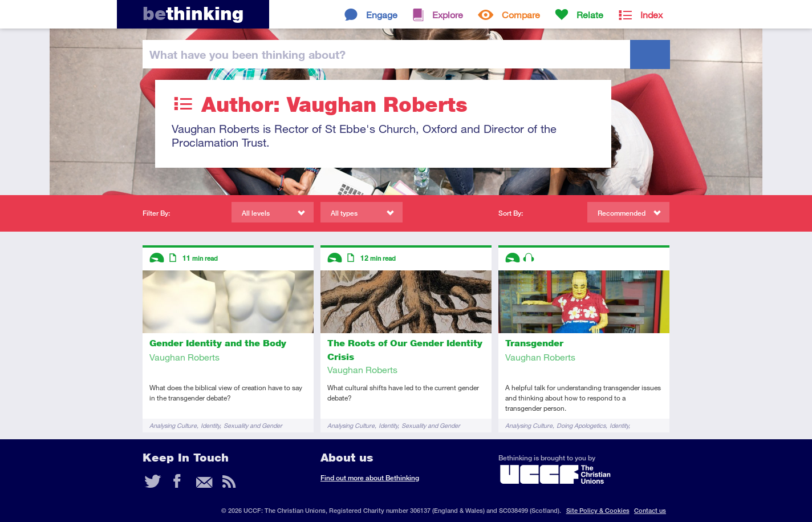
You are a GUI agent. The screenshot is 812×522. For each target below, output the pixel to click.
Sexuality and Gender (253, 425)
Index (651, 15)
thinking (193, 13)
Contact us (650, 510)
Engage (382, 15)
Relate (590, 15)
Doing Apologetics (581, 425)
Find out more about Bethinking (370, 478)
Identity (210, 425)
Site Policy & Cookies (598, 510)
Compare (521, 15)
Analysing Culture (173, 425)
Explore (448, 15)
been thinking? (247, 54)
